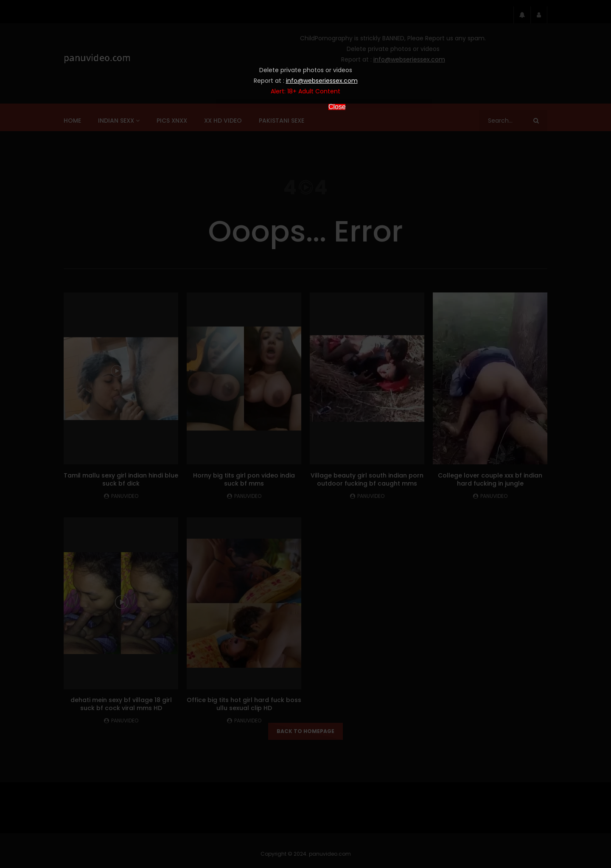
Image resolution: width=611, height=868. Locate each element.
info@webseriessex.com (322, 81)
